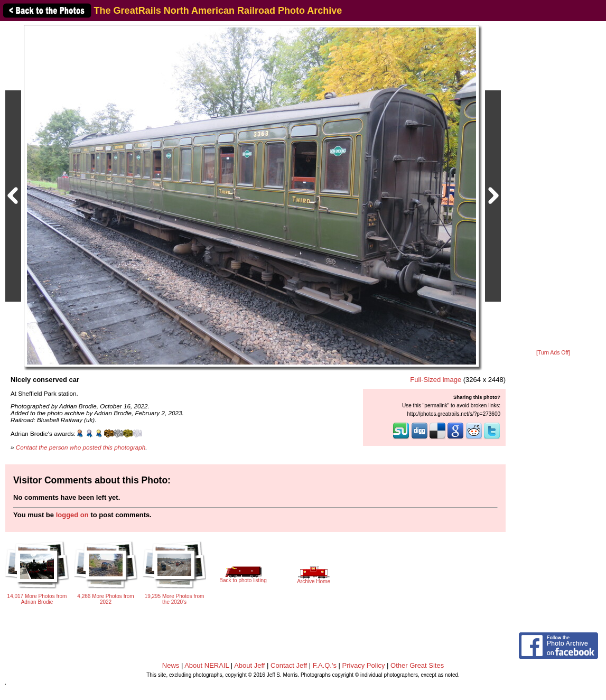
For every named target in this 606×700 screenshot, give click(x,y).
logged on (72, 515)
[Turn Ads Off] (553, 353)
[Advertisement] (553, 186)
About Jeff (249, 665)
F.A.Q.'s (325, 665)
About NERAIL (207, 665)
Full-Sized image (436, 380)
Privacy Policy (364, 665)
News (171, 665)
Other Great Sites (417, 665)
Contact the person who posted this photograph (81, 447)
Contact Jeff (289, 665)
